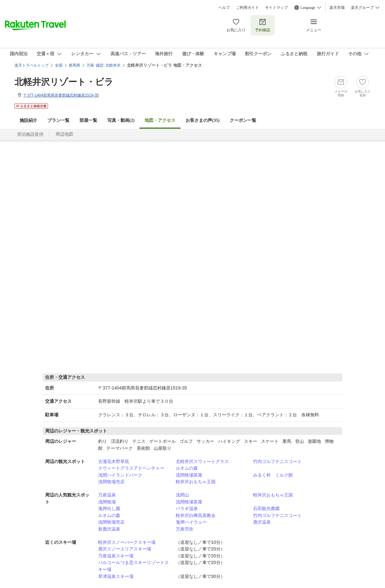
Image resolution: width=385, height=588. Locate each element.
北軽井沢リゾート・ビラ (64, 82)
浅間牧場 (107, 502)
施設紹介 (28, 120)
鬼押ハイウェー (191, 522)
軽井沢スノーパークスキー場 (127, 542)
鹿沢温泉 (262, 522)
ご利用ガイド (247, 8)
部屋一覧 (88, 120)
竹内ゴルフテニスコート (277, 461)
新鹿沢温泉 (109, 529)
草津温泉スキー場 (116, 576)
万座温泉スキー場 (116, 556)
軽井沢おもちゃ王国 (196, 482)
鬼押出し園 (109, 508)
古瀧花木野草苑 (114, 461)
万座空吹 (185, 529)
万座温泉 (107, 495)
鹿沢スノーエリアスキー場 (125, 549)
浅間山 (182, 495)
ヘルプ (224, 8)
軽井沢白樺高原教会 (196, 515)
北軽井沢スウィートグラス (202, 461)
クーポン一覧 (243, 120)
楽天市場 (337, 8)
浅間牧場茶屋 (189, 475)
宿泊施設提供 (30, 134)
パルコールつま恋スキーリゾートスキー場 (133, 566)
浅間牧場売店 (111, 482)
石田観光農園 (266, 508)
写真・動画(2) (121, 120)
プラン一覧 (58, 120)
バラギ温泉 (187, 508)
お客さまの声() (202, 120)
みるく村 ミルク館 (273, 475)
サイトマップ (276, 8)
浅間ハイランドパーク (120, 475)
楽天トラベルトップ (32, 65)
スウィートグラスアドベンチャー (131, 468)
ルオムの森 (187, 468)
